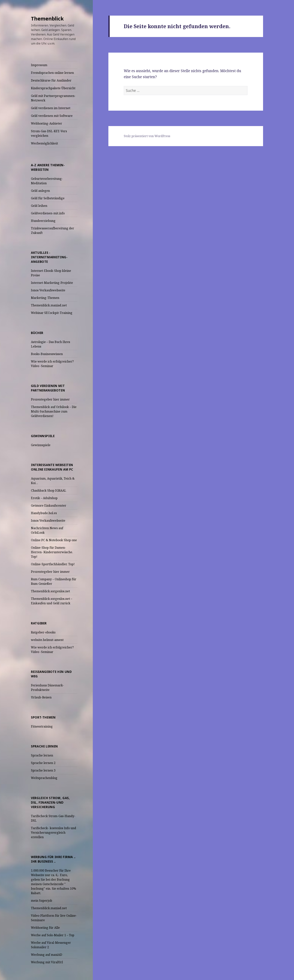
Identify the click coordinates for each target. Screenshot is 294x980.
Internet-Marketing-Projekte (52, 283)
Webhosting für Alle (45, 928)
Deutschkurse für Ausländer (51, 80)
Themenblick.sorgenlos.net (50, 591)
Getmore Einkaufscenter (49, 505)
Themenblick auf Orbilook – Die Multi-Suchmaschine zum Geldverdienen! (54, 411)
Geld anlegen (40, 191)
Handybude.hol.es (44, 513)
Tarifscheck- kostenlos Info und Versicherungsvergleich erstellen (54, 833)
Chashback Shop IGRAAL (49, 490)
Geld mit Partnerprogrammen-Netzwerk (53, 98)
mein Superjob (42, 901)
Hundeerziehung (43, 221)
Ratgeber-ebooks (43, 632)
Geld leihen (39, 206)
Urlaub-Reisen (41, 697)
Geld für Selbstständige (48, 198)
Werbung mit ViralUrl (47, 962)
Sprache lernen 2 (43, 763)
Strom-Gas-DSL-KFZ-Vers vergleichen (49, 133)
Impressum (39, 65)
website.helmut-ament (47, 640)
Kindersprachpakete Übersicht (53, 88)
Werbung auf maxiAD (46, 955)
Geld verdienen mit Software (52, 116)
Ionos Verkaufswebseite (48, 290)
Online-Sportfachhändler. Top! (53, 564)
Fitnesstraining (42, 726)
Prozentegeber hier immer (50, 399)
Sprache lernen (42, 755)
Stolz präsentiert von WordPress (147, 136)
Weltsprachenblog (44, 778)
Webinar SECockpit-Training (52, 313)
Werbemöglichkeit (44, 143)
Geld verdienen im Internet (51, 108)
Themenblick (47, 19)
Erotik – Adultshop (44, 498)
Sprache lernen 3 (43, 770)
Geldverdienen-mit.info (48, 213)
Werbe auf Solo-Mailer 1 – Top (53, 935)
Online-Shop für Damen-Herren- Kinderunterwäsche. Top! (52, 552)
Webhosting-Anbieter (46, 123)
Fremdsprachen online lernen (52, 73)
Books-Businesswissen (47, 354)
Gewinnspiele (41, 445)
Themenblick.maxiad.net (49, 305)
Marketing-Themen (45, 298)
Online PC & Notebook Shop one (54, 540)
